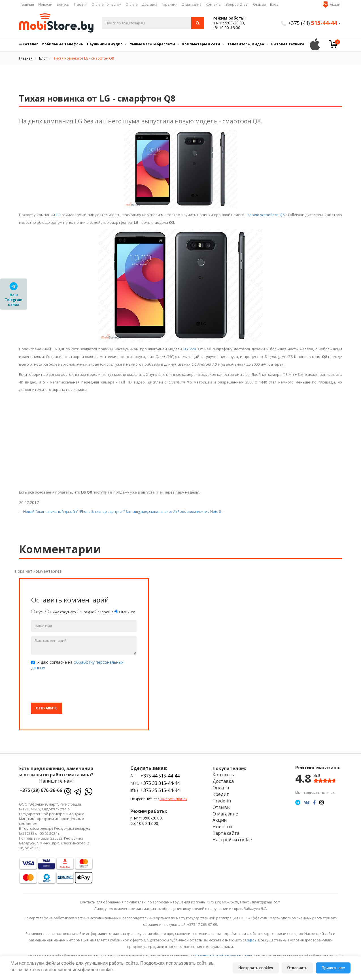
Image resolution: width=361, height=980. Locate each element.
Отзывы (259, 4)
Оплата (132, 4)
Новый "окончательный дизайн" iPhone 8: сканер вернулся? (74, 512)
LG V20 (189, 349)
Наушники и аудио (105, 44)
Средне (85, 612)
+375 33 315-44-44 (160, 783)
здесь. (252, 940)
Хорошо (104, 612)
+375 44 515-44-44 (160, 776)
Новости (45, 4)
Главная (27, 4)
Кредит (221, 794)
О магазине (192, 4)
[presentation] (74, 687)
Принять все (333, 968)
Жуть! (38, 612)
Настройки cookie (232, 840)
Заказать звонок (173, 799)
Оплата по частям (106, 4)
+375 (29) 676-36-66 (41, 790)
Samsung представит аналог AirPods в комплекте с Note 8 (173, 512)
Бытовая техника (288, 44)
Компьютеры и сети (201, 44)
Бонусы (63, 4)
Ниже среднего (61, 612)
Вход (274, 4)
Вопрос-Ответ (237, 4)
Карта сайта (226, 833)
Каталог (28, 44)
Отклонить (297, 968)
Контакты (214, 4)
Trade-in (80, 4)
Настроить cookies (256, 968)
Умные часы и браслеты (152, 44)
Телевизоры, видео (246, 44)
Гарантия (169, 4)
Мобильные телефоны (62, 44)
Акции (335, 4)
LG (58, 215)
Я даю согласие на (77, 665)
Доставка (150, 4)
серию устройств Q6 (266, 215)
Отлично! (125, 612)
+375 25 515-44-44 (160, 790)
